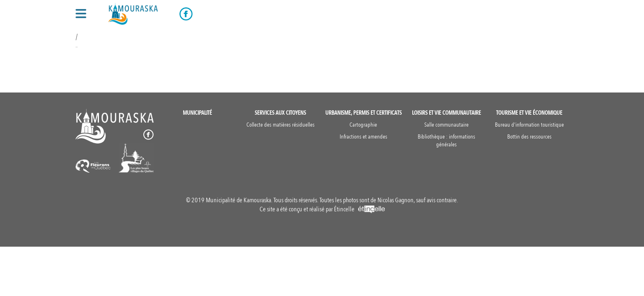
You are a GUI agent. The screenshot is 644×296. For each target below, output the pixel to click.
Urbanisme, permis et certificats (363, 113)
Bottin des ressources (529, 137)
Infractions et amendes (363, 137)
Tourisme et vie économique (529, 113)
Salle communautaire (446, 125)
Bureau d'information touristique (529, 125)
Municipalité (197, 113)
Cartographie (363, 125)
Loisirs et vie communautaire (446, 113)
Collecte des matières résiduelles (281, 125)
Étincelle (359, 209)
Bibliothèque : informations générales (446, 141)
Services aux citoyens (280, 113)
